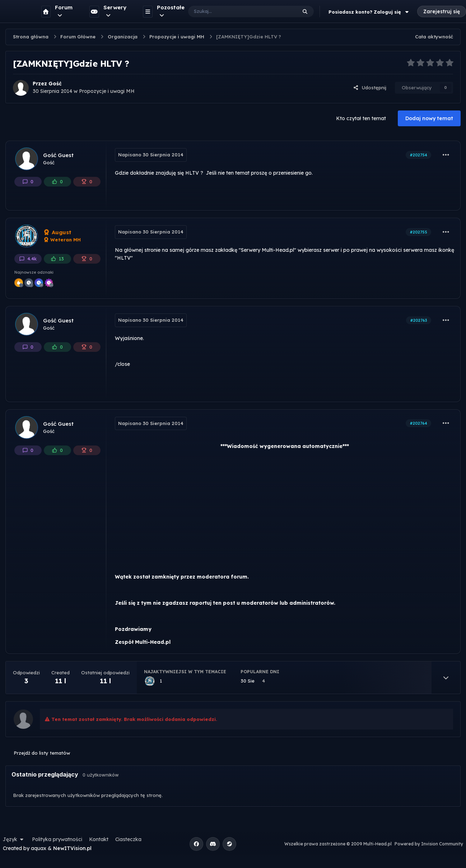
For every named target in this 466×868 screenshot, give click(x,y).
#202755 (418, 232)
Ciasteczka (128, 839)
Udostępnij (370, 88)
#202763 (419, 320)
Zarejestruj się (442, 11)
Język (14, 839)
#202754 (418, 155)
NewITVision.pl (72, 848)
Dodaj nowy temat (429, 118)
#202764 (418, 423)
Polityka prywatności (57, 839)
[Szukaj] (235, 11)
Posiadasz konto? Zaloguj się (369, 12)
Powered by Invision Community (429, 844)
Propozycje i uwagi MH (107, 91)
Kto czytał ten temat (361, 118)
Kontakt (99, 839)
